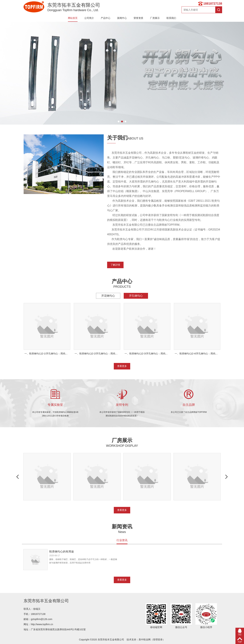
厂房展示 (155, 18)
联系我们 (171, 18)
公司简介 (89, 18)
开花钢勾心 (108, 296)
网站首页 (73, 18)
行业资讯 (122, 540)
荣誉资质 (138, 18)
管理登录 (158, 640)
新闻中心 (122, 18)
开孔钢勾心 (136, 296)
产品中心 (106, 18)
